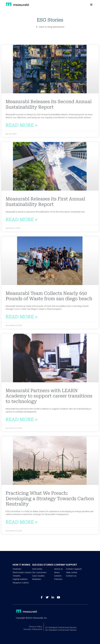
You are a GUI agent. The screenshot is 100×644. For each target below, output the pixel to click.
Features (17, 569)
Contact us (71, 576)
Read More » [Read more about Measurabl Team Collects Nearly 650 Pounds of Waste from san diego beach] (22, 317)
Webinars (37, 579)
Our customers (39, 572)
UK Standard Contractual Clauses (61, 630)
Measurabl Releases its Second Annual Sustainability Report (49, 104)
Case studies (38, 576)
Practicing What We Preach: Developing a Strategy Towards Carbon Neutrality (50, 499)
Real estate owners (22, 572)
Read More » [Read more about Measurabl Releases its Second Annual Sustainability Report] (22, 125)
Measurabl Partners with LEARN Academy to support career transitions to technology (49, 396)
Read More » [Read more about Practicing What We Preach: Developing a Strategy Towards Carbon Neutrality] (22, 522)
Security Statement (33, 629)
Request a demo (21, 583)
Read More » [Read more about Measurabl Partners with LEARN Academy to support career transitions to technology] (22, 420)
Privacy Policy (36, 627)
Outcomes (37, 569)
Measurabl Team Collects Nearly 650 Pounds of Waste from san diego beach (49, 296)
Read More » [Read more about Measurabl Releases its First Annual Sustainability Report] (22, 220)
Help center (72, 572)
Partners (58, 579)
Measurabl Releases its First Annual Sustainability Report (45, 202)
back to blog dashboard (50, 27)
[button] (91, 5)
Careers (58, 576)
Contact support (74, 569)
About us (58, 569)
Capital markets (20, 579)
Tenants (17, 576)
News (57, 572)
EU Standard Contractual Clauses (61, 628)
